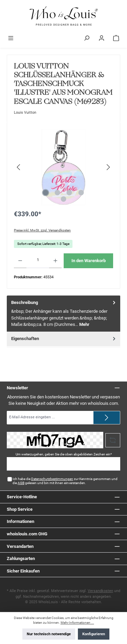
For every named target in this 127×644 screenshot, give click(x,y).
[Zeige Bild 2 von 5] (58, 193)
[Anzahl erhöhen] (55, 261)
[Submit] (107, 418)
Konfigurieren (94, 634)
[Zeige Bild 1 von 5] (46, 193)
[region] (63, 167)
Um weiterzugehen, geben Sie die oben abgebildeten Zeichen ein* (64, 454)
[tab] (63, 314)
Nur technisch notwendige (49, 634)
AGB (21, 483)
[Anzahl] (38, 261)
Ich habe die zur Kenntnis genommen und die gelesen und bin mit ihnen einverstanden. (65, 481)
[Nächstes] (108, 167)
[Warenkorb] (116, 39)
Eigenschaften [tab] (64, 339)
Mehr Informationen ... (77, 623)
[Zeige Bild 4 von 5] (81, 193)
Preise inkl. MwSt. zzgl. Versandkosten (42, 230)
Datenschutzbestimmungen (52, 479)
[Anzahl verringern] (20, 261)
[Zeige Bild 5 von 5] (63, 199)
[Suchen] (87, 39)
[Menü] (11, 39)
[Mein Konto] (102, 39)
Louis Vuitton (25, 113)
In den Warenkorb (89, 261)
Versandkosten (100, 591)
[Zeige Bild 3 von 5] (69, 193)
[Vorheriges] (19, 167)
